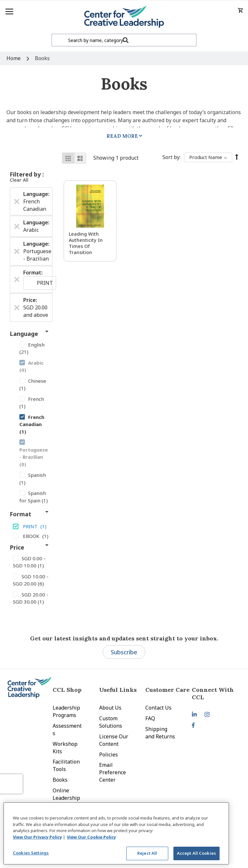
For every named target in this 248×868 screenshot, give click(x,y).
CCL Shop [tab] (67, 690)
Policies (108, 755)
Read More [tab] (122, 136)
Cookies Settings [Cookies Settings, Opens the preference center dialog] (31, 853)
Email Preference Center (113, 772)
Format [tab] (21, 514)
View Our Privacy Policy (37, 837)
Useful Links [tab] (118, 690)
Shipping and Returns (160, 733)
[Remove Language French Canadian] (17, 201)
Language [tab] (24, 334)
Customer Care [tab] (167, 690)
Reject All (147, 853)
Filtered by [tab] (26, 174)
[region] (116, 833)
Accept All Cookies (196, 853)
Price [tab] (17, 547)
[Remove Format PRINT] (17, 279)
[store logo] (124, 17)
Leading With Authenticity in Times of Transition (86, 243)
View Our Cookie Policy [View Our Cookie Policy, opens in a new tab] (91, 837)
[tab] (215, 693)
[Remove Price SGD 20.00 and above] (17, 308)
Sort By (171, 157)
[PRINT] (31, 526)
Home (14, 58)
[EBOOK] (31, 536)
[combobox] (124, 40)
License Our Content (114, 740)
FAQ (150, 718)
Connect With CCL (213, 693)
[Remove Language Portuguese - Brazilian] (17, 251)
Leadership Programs (66, 711)
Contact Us (158, 708)
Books (60, 780)
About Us (110, 708)
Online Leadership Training (66, 798)
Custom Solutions (111, 722)
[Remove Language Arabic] (17, 226)
